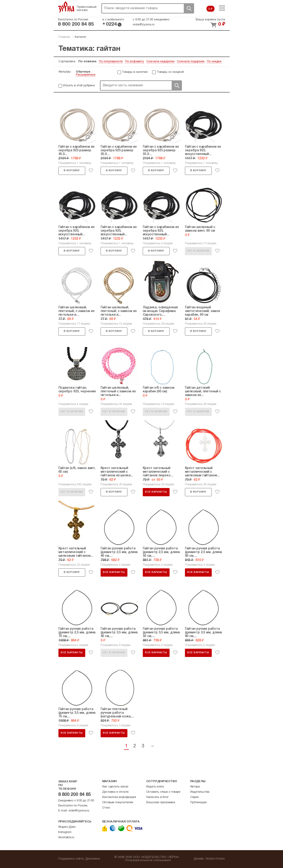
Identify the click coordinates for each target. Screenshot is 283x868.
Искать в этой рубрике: (79, 86)
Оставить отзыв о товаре (163, 792)
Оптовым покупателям (118, 803)
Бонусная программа (161, 803)
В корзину (72, 171)
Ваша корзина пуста (210, 20)
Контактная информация (119, 797)
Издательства (200, 792)
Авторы (195, 787)
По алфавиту (135, 62)
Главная (64, 37)
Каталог (80, 37)
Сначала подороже (191, 62)
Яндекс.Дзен (67, 827)
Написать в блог (157, 797)
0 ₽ (210, 9)
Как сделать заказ (115, 787)
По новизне (87, 62)
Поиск (189, 8)
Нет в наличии (198, 251)
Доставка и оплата (115, 792)
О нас (106, 808)
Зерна (66, 7)
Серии (194, 797)
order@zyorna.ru (144, 25)
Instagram (65, 832)
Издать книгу (155, 787)
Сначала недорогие (160, 62)
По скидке (214, 62)
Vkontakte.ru (66, 838)
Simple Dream (215, 859)
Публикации (198, 803)
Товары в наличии (135, 72)
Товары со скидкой (170, 72)
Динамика (93, 859)
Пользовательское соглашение (148, 860)
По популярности (111, 62)
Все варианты (156, 492)
